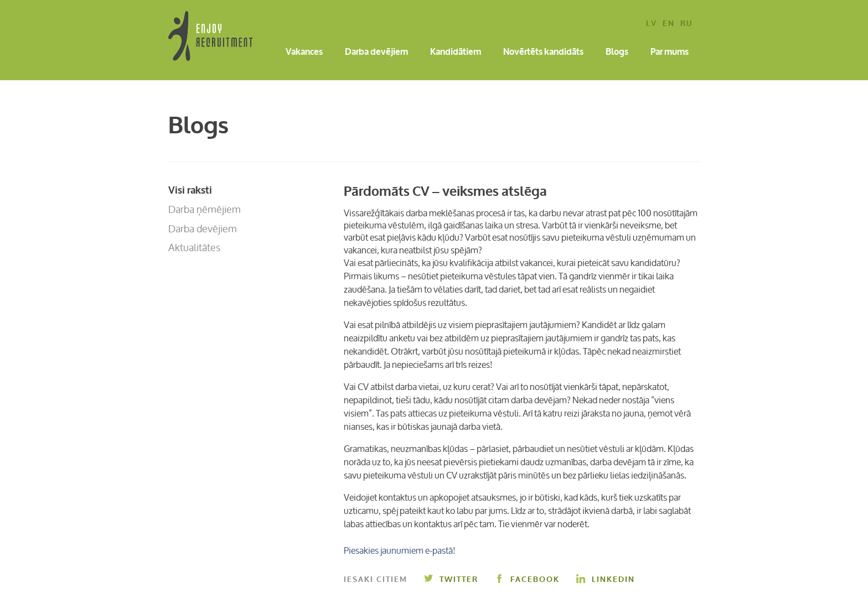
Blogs (617, 53)
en (669, 24)
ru (686, 24)
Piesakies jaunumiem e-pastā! (400, 550)
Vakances (304, 53)
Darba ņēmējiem (205, 209)
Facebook (527, 579)
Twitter (451, 579)
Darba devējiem (376, 53)
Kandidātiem (456, 53)
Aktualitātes (194, 247)
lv (652, 24)
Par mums (670, 53)
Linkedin (606, 579)
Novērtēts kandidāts (543, 53)
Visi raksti (190, 190)
